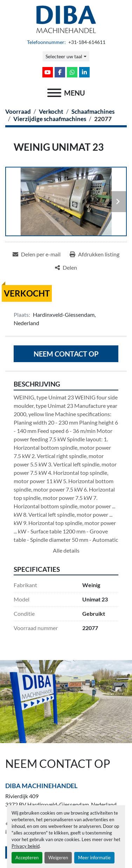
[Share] (66, 268)
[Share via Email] (37, 254)
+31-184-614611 (86, 42)
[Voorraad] (18, 111)
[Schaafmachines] (93, 111)
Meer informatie (94, 858)
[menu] (54, 93)
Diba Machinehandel (41, 786)
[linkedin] (84, 72)
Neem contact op (66, 354)
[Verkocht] (51, 111)
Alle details (66, 550)
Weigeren (58, 858)
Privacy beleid (26, 846)
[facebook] (60, 72)
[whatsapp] (72, 72)
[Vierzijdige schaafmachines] (50, 119)
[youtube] (48, 72)
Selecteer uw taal (64, 56)
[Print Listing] (95, 254)
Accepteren (27, 858)
